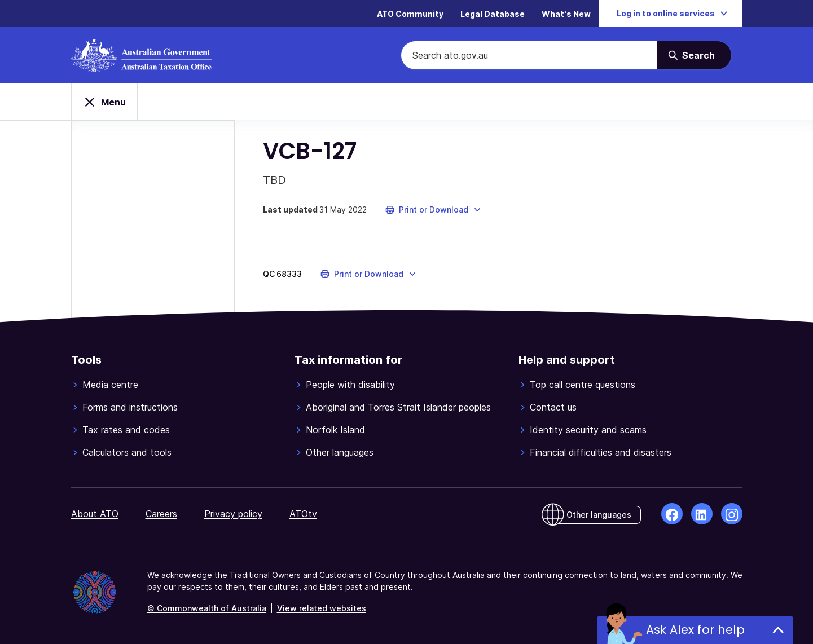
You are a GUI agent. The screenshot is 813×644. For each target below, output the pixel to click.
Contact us (553, 407)
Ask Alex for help (695, 630)
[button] (434, 210)
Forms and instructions (130, 407)
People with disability (350, 385)
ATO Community (410, 14)
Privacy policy (233, 514)
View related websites (322, 608)
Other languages (340, 452)
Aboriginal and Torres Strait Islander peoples (398, 407)
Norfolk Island (335, 430)
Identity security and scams (588, 430)
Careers (161, 514)
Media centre (110, 385)
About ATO (95, 514)
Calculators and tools (127, 452)
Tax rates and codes (126, 430)
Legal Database (493, 14)
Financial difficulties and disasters (601, 452)
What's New (566, 14)
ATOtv (303, 514)
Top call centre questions (583, 385)
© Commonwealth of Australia (207, 608)
